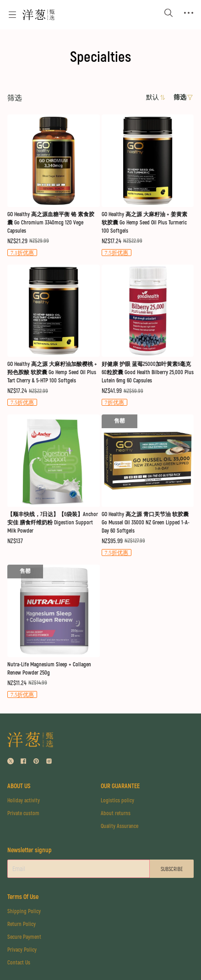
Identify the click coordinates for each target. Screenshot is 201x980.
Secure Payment (24, 937)
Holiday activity (24, 801)
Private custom (23, 814)
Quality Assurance (120, 826)
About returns (116, 814)
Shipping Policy (24, 912)
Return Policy (22, 924)
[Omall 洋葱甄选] (38, 15)
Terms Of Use (23, 897)
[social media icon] (11, 762)
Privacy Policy (22, 950)
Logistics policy (117, 801)
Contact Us (19, 963)
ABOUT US (19, 786)
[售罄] (54, 186)
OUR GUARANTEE (120, 786)
